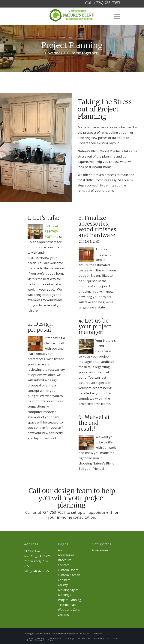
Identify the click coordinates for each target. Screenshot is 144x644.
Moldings (64, 595)
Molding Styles (68, 590)
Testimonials (67, 605)
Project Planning (70, 600)
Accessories (66, 555)
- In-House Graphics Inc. (91, 634)
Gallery (63, 585)
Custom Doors (68, 570)
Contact (63, 565)
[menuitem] (30, 638)
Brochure (65, 560)
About (62, 550)
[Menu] (115, 16)
